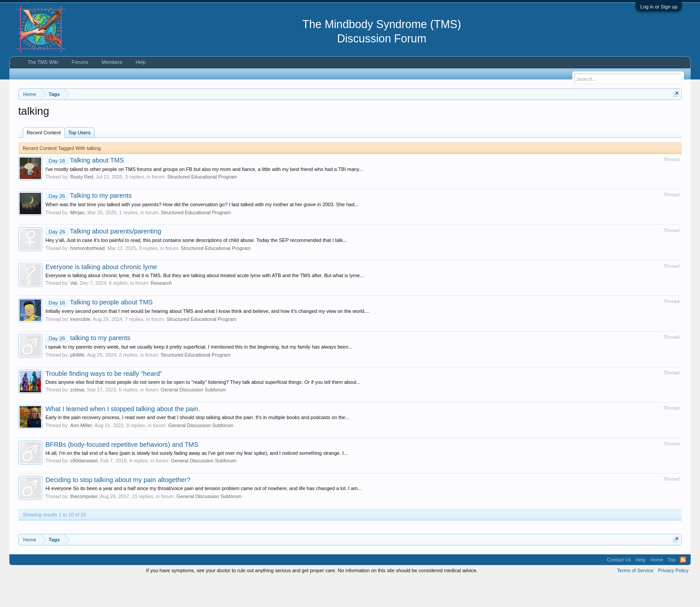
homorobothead (87, 275)
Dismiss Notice (674, 115)
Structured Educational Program (202, 204)
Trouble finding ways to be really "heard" (104, 400)
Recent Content (44, 159)
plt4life (77, 382)
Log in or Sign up (659, 7)
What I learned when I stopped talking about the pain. (123, 436)
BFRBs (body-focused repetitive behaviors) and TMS (122, 471)
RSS (683, 586)
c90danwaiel (84, 488)
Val (73, 310)
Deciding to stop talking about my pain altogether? (118, 507)
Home (656, 586)
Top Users (79, 159)
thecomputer (84, 523)
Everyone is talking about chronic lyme (101, 294)
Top (672, 586)
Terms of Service (635, 597)
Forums (80, 62)
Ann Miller (81, 452)
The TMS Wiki (43, 62)
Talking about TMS (85, 187)
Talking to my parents (89, 223)
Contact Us (619, 586)
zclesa (77, 416)
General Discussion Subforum (193, 416)
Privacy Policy (673, 597)
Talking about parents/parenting (103, 258)
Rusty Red (81, 204)
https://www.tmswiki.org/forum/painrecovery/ (427, 116)
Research (161, 310)
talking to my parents (88, 365)
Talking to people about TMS (99, 329)
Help (141, 62)
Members (112, 62)
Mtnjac (77, 239)
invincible (80, 346)
